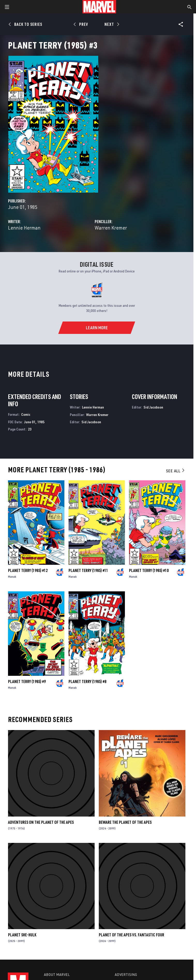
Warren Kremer (111, 228)
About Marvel (57, 975)
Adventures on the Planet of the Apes (41, 822)
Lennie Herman (24, 228)
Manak (12, 577)
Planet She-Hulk (22, 935)
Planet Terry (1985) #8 (87, 681)
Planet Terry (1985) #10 (149, 570)
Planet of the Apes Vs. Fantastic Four (131, 935)
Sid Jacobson (91, 422)
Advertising (126, 975)
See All (176, 471)
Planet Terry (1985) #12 (28, 570)
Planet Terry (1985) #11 (88, 570)
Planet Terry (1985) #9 (27, 681)
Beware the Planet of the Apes (125, 822)
